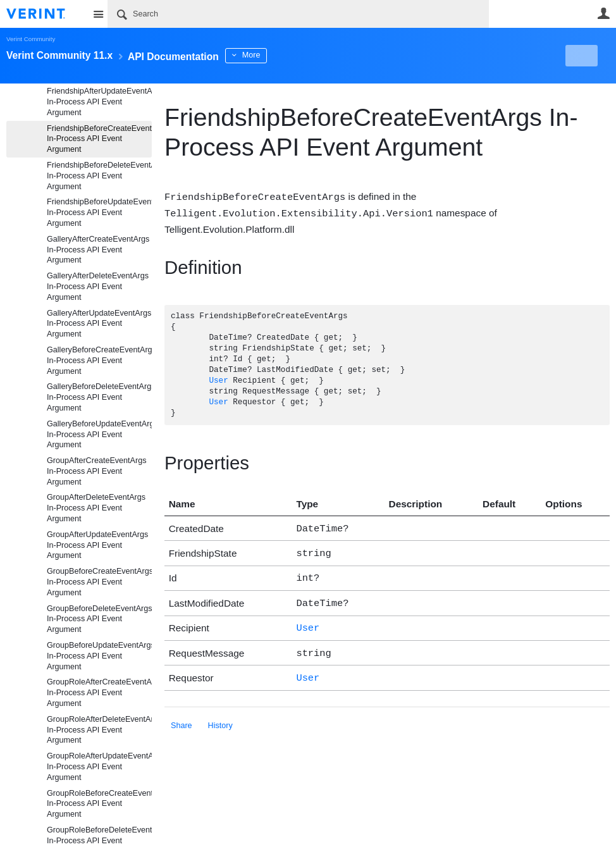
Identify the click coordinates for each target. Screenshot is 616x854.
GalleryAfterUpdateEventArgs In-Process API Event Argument (99, 324)
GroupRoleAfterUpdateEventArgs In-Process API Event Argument (99, 767)
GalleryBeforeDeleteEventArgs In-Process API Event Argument (99, 397)
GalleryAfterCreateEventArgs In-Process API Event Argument (98, 250)
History (220, 715)
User (603, 13)
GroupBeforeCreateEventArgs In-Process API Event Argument (99, 582)
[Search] (298, 14)
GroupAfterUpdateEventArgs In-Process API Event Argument (97, 545)
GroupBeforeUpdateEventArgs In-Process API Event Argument (99, 656)
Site (98, 14)
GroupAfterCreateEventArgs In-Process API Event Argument (97, 471)
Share (182, 715)
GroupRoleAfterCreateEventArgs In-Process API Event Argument (99, 693)
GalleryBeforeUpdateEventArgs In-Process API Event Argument (99, 435)
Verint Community (31, 39)
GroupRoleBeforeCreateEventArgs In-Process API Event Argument (99, 804)
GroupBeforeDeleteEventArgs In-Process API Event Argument (99, 619)
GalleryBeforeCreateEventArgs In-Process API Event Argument (99, 361)
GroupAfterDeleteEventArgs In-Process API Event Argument (96, 508)
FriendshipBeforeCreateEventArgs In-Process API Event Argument (99, 139)
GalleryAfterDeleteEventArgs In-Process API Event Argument (98, 287)
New (581, 56)
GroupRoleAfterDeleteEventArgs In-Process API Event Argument (99, 730)
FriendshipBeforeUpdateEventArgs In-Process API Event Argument (99, 213)
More (284, 55)
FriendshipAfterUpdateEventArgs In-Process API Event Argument (99, 102)
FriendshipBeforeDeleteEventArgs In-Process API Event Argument (99, 176)
